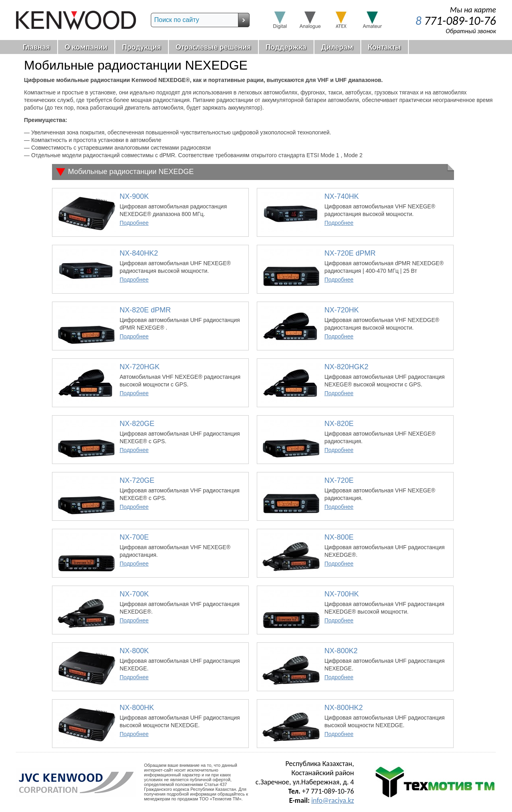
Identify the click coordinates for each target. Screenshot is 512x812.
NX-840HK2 (139, 253)
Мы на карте (473, 10)
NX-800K (134, 651)
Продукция (141, 47)
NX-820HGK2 (346, 367)
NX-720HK (342, 310)
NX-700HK (342, 594)
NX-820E (339, 424)
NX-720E (339, 480)
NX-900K (134, 196)
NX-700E (134, 537)
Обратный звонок (471, 31)
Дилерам (337, 47)
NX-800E (339, 537)
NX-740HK (342, 196)
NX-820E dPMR (145, 310)
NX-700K (134, 594)
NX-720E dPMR (350, 253)
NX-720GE (137, 480)
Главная (36, 47)
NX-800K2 (341, 651)
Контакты (384, 47)
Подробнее (134, 223)
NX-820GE (137, 424)
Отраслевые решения (213, 47)
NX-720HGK (140, 367)
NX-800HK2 (344, 708)
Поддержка (286, 47)
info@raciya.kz (333, 800)
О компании (86, 47)
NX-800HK (137, 708)
